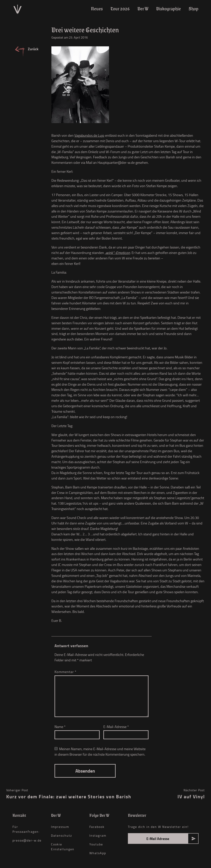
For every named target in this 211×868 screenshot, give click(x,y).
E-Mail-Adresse (116, 727)
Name (60, 727)
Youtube (96, 844)
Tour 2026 (120, 9)
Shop (193, 9)
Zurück (33, 49)
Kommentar (65, 672)
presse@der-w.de (27, 840)
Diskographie (168, 9)
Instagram (98, 835)
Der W (143, 9)
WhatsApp (98, 853)
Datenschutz (62, 835)
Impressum (60, 827)
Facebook (97, 827)
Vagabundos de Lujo (89, 135)
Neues (97, 9)
